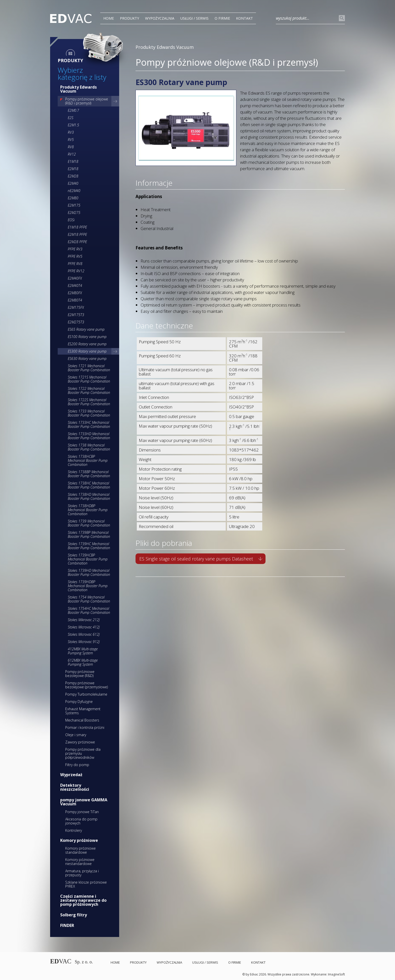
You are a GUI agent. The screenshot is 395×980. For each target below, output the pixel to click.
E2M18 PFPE (77, 234)
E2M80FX (75, 293)
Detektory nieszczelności (75, 787)
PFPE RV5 (75, 256)
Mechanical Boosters (82, 720)
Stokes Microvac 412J (84, 627)
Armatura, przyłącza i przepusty (82, 873)
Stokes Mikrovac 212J (84, 620)
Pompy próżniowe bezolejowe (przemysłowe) (87, 685)
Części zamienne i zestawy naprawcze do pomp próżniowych (83, 900)
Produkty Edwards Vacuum (78, 89)
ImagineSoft (336, 974)
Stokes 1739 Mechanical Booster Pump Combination (89, 523)
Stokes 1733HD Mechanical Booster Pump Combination (89, 436)
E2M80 (73, 198)
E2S (71, 118)
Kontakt (244, 18)
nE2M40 (74, 191)
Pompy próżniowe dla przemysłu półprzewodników (83, 753)
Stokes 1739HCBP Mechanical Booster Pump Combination (88, 559)
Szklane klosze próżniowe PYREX (86, 884)
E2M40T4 (75, 286)
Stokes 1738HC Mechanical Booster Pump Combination (89, 485)
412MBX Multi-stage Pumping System (83, 651)
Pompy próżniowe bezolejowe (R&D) (80, 674)
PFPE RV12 (76, 271)
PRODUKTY (129, 18)
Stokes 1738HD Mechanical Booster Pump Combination (89, 496)
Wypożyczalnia (160, 18)
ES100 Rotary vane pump (87, 337)
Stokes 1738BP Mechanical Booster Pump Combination (89, 474)
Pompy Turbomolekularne (86, 694)
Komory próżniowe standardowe (80, 850)
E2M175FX (76, 307)
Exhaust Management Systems (83, 711)
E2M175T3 (76, 315)
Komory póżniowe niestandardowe (80, 862)
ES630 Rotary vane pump (87, 359)
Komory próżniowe (79, 840)
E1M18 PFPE (77, 227)
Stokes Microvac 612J (84, 634)
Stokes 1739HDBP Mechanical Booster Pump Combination (88, 586)
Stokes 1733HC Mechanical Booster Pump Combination (89, 424)
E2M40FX (75, 278)
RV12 (72, 154)
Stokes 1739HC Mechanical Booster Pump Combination (89, 546)
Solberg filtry (74, 915)
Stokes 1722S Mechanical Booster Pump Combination (89, 402)
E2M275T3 (76, 322)
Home (109, 18)
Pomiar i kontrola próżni (85, 727)
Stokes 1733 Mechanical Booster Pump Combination (89, 413)
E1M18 (73, 161)
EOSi (71, 220)
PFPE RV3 (75, 249)
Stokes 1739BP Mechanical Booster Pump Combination (89, 534)
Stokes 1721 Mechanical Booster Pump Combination (89, 368)
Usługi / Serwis (194, 18)
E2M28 (73, 176)
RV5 (71, 140)
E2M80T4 (75, 300)
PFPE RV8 (75, 264)
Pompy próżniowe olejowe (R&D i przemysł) (87, 101)
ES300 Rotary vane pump (87, 351)
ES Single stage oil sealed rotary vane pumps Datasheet (196, 559)
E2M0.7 (73, 110)
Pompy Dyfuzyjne (79, 702)
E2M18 (73, 169)
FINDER (67, 925)
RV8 (71, 147)
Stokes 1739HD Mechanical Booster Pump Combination (89, 572)
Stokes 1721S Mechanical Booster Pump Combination (89, 379)
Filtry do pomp (77, 765)
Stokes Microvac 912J (84, 642)
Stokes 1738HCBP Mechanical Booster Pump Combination (88, 460)
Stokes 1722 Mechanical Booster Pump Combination (89, 390)
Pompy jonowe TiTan (82, 812)
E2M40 (73, 183)
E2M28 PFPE (77, 242)
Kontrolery (74, 830)
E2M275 (74, 213)
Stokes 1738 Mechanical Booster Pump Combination (89, 447)
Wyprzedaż (71, 775)
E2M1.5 (73, 125)
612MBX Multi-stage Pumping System (83, 662)
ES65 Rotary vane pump (86, 329)
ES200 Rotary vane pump (87, 344)
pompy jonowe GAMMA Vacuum (84, 802)
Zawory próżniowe (80, 742)
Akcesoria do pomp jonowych (81, 821)
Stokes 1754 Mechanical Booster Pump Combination (89, 599)
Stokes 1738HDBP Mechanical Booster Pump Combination (88, 510)
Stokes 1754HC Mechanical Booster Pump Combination (89, 610)
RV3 (71, 132)
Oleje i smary (76, 735)
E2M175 (74, 205)
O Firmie (222, 18)
